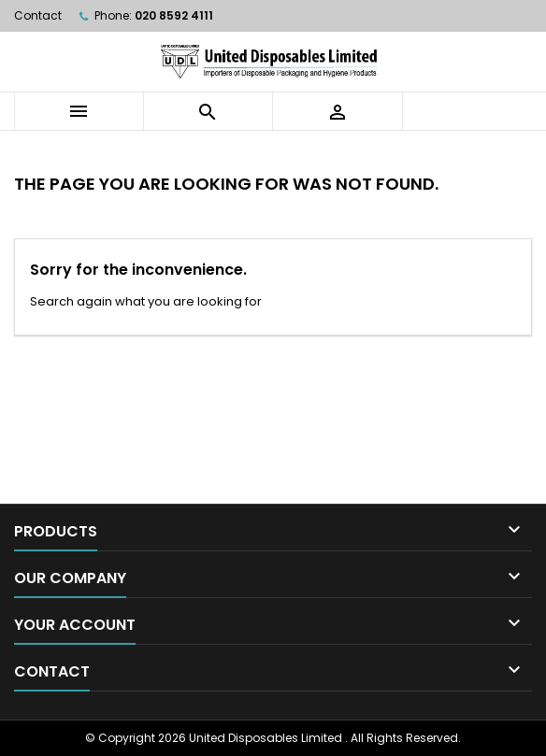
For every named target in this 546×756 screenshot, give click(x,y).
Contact (38, 15)
